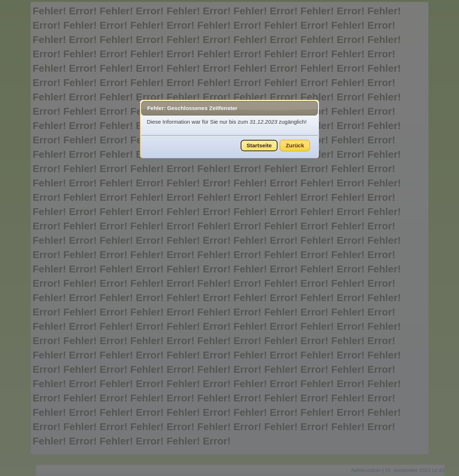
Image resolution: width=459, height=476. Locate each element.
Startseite (259, 145)
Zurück (295, 145)
